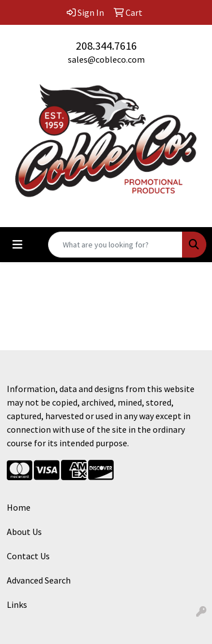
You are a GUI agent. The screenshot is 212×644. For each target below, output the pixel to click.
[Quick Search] (115, 245)
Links (17, 604)
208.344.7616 (106, 45)
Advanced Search (39, 580)
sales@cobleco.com (106, 59)
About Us (24, 532)
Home (19, 507)
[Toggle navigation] (18, 245)
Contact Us (28, 556)
